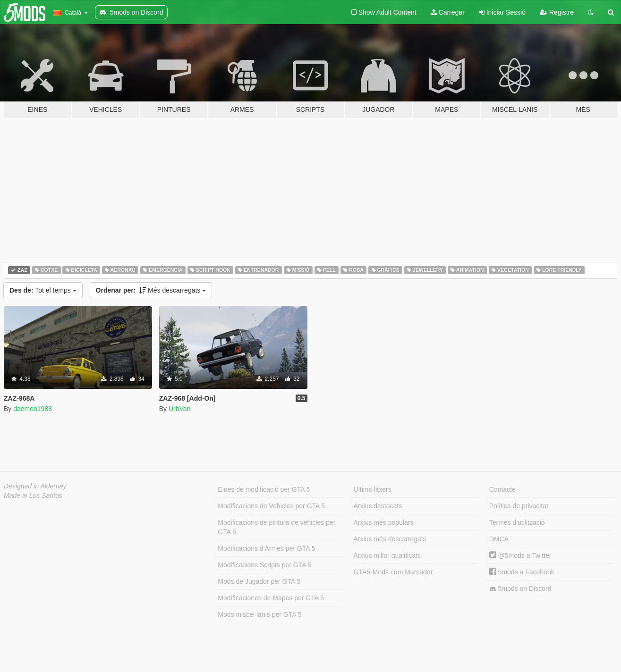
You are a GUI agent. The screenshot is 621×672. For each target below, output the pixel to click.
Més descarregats (151, 290)
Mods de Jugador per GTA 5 (259, 581)
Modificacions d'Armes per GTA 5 (266, 548)
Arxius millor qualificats (387, 555)
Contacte (502, 489)
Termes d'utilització (517, 522)
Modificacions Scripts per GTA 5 (264, 565)
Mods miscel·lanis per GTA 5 (259, 614)
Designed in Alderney (35, 486)
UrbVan (179, 409)
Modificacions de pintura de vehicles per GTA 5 (276, 527)
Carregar (448, 12)
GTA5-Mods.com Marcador (393, 572)
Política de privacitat (519, 506)
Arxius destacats (378, 506)
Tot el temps (43, 290)
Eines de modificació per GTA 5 (264, 489)
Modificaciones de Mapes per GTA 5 (271, 598)
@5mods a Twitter (520, 555)
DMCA (499, 539)
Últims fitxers (373, 489)
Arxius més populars (384, 522)
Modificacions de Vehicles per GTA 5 (271, 506)
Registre (557, 12)
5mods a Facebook (522, 572)
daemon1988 (33, 409)
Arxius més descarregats (390, 539)
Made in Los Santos (33, 496)
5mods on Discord (520, 589)
